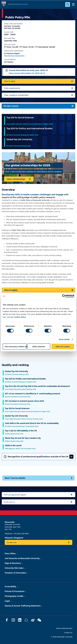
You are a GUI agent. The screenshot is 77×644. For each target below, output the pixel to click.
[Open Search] (68, 4)
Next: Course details (39, 478)
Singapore (19, 538)
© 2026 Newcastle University (62, 637)
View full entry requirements (14, 56)
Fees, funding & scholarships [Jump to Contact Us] (16, 95)
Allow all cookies (63, 346)
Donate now (12, 542)
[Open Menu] (73, 4)
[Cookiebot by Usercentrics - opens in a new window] (64, 296)
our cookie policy (18, 317)
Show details (64, 339)
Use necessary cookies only (16, 346)
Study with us (9, 502)
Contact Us (68, 633)
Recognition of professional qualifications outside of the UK (39, 457)
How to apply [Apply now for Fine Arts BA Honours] (10, 81)
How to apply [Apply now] (11, 290)
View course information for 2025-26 (26, 73)
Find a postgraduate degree (15, 495)
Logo (4, 4)
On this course (11, 106)
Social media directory (64, 628)
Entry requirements (12, 88)
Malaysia (9, 538)
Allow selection (39, 346)
